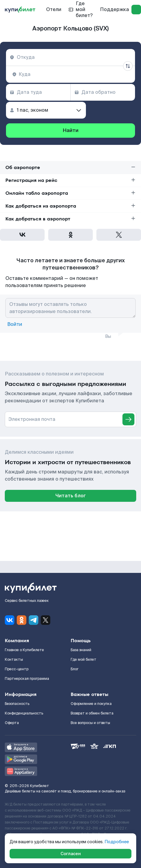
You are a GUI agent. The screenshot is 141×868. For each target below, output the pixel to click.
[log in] (136, 10)
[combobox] (70, 57)
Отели (54, 9)
